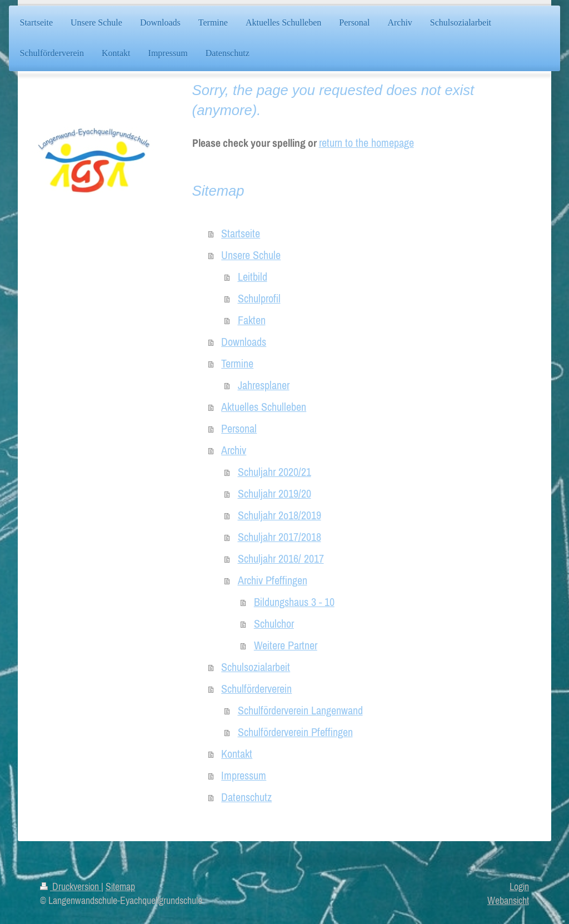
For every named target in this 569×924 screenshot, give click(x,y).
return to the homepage (366, 143)
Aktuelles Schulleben (264, 407)
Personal (239, 429)
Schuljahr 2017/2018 (279, 537)
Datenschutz (246, 797)
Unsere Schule (251, 255)
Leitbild (253, 277)
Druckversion (71, 886)
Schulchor (274, 624)
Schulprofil (259, 299)
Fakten (252, 320)
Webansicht (508, 900)
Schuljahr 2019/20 (274, 494)
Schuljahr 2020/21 (274, 472)
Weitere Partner (286, 645)
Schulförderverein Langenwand (300, 711)
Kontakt (237, 754)
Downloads (244, 342)
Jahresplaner (264, 385)
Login (519, 886)
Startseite (241, 234)
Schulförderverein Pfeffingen (295, 732)
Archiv (234, 450)
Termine (237, 364)
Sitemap (120, 886)
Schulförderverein (256, 689)
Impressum (244, 776)
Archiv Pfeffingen (273, 580)
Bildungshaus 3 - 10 (294, 602)
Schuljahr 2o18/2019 (279, 515)
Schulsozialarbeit (256, 667)
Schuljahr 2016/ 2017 (281, 559)
